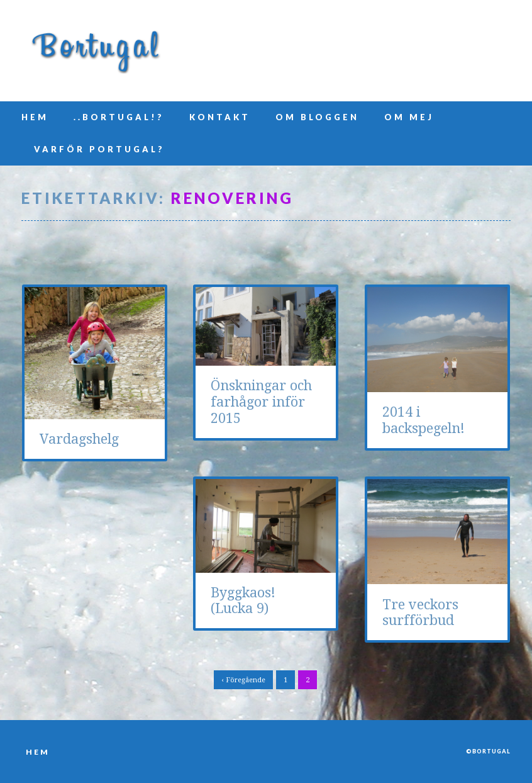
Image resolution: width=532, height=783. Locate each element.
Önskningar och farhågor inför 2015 (261, 402)
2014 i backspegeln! (424, 420)
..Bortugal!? (119, 117)
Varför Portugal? (99, 149)
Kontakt (220, 117)
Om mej (409, 117)
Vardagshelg (79, 439)
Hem (35, 117)
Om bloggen (317, 117)
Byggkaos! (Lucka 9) (243, 601)
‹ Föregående (243, 680)
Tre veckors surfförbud (420, 613)
